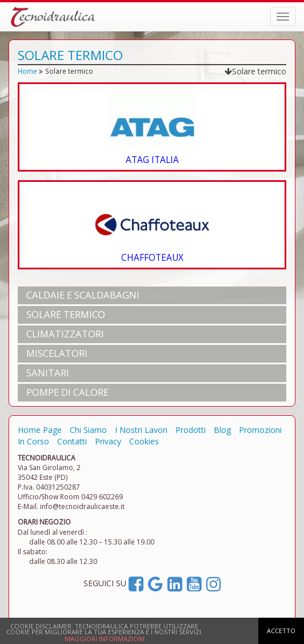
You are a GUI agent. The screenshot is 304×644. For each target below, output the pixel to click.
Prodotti (191, 430)
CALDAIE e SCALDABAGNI (83, 295)
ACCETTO (281, 631)
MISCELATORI (57, 353)
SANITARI (48, 373)
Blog (222, 430)
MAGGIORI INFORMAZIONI (105, 639)
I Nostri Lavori (141, 430)
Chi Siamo (88, 430)
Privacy (108, 441)
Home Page (40, 430)
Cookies (144, 441)
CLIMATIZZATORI (65, 334)
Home (27, 71)
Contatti (72, 441)
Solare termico (255, 71)
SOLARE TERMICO (66, 314)
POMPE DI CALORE (67, 392)
